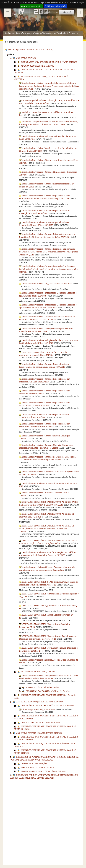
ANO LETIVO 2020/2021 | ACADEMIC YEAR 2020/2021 (39, 733)
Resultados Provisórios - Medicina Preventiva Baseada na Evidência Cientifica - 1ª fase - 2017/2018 (47, 318)
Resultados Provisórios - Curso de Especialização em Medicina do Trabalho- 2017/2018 (45, 404)
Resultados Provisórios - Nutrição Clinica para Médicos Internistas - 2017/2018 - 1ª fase (46, 330)
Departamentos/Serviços (31, 33)
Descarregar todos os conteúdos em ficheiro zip (31, 49)
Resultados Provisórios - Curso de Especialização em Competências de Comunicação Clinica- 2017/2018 (45, 365)
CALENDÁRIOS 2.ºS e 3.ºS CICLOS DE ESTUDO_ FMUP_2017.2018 (49, 62)
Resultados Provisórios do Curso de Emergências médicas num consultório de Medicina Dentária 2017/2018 (47, 554)
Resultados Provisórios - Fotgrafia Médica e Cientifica (47, 283)
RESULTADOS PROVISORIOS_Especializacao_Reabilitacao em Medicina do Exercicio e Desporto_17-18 (48, 637)
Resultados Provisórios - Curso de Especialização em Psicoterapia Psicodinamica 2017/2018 (45, 425)
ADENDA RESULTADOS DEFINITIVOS (38, 66)
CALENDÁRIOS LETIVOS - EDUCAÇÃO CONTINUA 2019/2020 (47, 705)
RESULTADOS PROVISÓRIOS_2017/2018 (38, 672)
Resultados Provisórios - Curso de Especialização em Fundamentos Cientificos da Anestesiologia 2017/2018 (45, 197)
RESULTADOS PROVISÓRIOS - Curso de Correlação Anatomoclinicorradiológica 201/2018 (43, 354)
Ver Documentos (49, 33)
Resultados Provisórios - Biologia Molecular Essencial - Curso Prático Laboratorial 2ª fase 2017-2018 (49, 342)
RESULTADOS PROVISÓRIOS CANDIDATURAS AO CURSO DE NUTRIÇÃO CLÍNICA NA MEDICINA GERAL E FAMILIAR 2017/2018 (47, 529)
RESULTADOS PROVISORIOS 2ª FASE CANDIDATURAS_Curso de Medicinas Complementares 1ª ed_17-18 (48, 583)
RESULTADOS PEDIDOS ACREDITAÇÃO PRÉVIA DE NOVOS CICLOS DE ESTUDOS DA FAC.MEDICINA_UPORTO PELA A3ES (44, 776)
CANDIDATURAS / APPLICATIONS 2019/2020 (40, 722)
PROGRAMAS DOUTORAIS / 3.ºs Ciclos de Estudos (48, 691)
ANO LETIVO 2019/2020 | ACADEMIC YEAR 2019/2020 (39, 702)
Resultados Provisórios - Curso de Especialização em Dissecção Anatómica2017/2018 (45, 212)
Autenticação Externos (50, 12)
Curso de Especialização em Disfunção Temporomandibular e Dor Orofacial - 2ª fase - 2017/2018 (49, 102)
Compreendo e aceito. (31, 6)
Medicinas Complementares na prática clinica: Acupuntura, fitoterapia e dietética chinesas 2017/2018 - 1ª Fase (48, 123)
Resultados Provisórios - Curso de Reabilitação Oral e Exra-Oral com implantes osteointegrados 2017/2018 (48, 458)
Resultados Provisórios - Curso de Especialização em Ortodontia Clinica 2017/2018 (45, 416)
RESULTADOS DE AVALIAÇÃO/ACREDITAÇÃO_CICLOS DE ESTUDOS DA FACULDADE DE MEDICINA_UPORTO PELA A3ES (44, 758)
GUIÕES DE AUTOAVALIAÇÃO (34, 763)
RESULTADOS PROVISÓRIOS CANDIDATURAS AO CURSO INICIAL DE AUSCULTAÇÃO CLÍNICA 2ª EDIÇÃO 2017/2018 (49, 542)
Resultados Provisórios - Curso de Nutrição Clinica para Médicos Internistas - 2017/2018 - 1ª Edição (46, 446)
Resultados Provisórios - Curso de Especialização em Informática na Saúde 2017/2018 (45, 380)
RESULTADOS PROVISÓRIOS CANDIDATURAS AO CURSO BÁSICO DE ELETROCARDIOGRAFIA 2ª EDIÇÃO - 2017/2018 (49, 503)
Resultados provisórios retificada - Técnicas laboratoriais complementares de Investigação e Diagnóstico (47, 568)
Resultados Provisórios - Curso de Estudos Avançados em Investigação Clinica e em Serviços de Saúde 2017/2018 (47, 235)
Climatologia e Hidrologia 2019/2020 (38, 709)
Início (18, 33)
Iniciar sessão (67, 12)
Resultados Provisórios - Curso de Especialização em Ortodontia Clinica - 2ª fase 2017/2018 (45, 224)
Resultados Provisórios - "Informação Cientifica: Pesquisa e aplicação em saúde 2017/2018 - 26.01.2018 (48, 306)
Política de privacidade (55, 6)
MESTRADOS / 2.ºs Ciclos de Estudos (42, 687)
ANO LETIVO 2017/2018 (26, 58)
